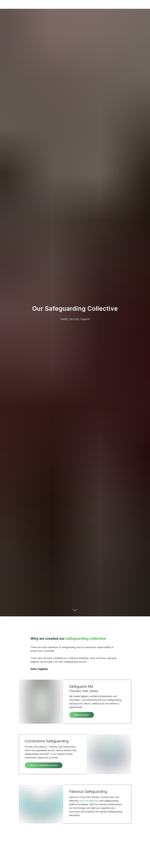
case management (89, 801)
